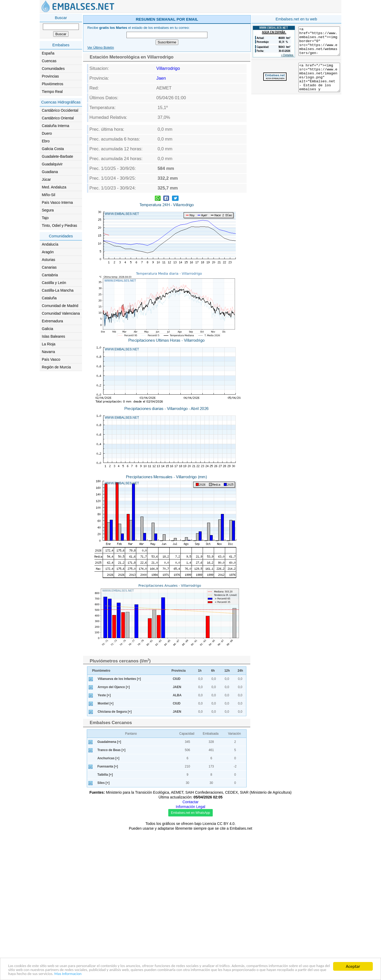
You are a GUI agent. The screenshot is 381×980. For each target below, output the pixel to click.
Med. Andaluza (54, 187)
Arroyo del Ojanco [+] (114, 836)
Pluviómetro (101, 820)
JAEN (177, 836)
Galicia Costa (53, 149)
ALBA (177, 844)
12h (227, 820)
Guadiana (50, 172)
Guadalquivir (52, 164)
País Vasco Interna (57, 202)
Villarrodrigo (168, 144)
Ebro (46, 141)
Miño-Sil (49, 195)
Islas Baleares (53, 336)
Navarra (48, 352)
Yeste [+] (104, 844)
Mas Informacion (184, 974)
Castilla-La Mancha (58, 290)
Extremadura (52, 321)
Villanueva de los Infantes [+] (119, 828)
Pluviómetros (53, 84)
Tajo (45, 218)
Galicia (47, 329)
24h (240, 820)
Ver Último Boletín (101, 123)
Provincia (179, 820)
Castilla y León (54, 283)
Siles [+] (103, 932)
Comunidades (53, 69)
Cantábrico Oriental (58, 118)
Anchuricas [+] (108, 907)
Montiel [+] (106, 853)
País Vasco (51, 359)
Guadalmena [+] (109, 891)
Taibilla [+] (105, 924)
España (48, 53)
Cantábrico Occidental (60, 110)
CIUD (177, 828)
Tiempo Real (52, 92)
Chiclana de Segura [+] (115, 861)
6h (213, 820)
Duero (47, 133)
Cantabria (50, 275)
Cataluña (49, 298)
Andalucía (50, 244)
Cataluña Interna (56, 126)
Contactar (191, 951)
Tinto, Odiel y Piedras (59, 225)
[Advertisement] (212, 51)
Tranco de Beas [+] (111, 899)
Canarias (49, 267)
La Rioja (49, 344)
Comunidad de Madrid (60, 306)
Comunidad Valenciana (61, 313)
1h (200, 820)
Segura (48, 210)
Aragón (48, 252)
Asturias (49, 260)
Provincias (50, 76)
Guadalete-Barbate (57, 156)
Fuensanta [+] (108, 916)
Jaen (161, 153)
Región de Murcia (56, 367)
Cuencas (49, 61)
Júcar (46, 179)
